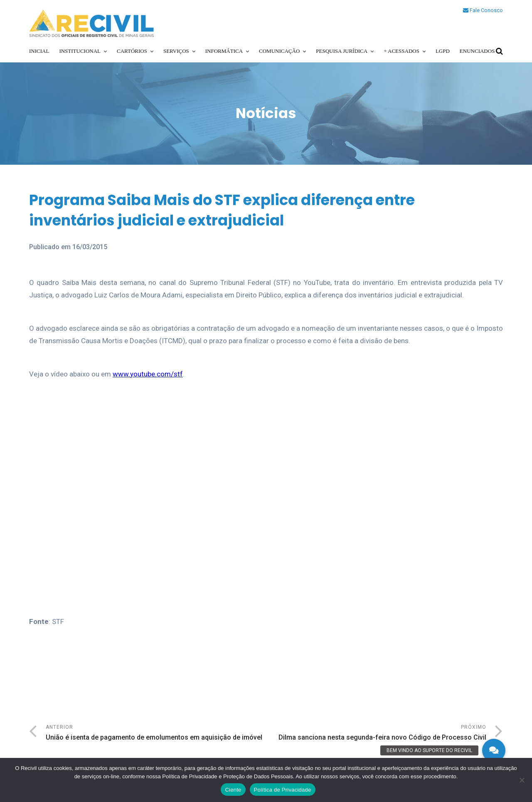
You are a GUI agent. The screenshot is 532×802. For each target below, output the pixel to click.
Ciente (233, 790)
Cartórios (132, 51)
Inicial (39, 51)
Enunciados (477, 51)
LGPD (443, 51)
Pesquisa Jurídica (342, 51)
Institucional (80, 51)
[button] (494, 750)
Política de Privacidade (283, 790)
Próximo (376, 734)
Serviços (176, 51)
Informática (224, 51)
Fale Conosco (483, 10)
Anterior (156, 734)
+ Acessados (401, 51)
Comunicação (279, 51)
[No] (522, 780)
